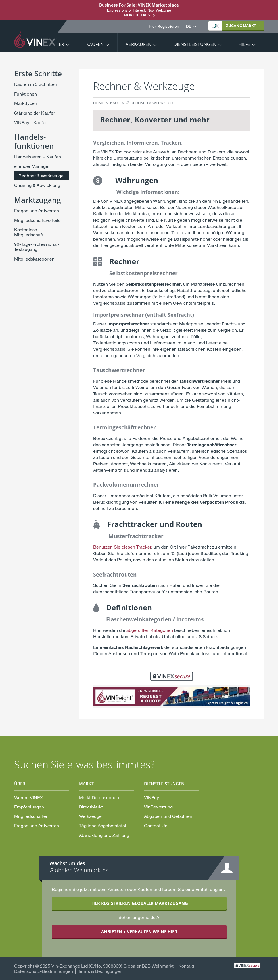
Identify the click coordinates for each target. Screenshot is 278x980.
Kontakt (186, 966)
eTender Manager (32, 166)
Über (58, 44)
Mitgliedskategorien (34, 259)
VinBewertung (158, 807)
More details (137, 15)
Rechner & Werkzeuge (41, 176)
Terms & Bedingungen (100, 971)
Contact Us (156, 825)
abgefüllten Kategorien (150, 630)
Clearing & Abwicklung (37, 185)
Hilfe (244, 44)
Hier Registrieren (164, 26)
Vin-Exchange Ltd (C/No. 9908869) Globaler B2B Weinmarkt (112, 966)
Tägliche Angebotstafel (103, 825)
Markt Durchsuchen (99, 797)
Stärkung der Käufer (35, 113)
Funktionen (26, 94)
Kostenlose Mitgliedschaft (29, 232)
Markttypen (26, 103)
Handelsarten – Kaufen (38, 157)
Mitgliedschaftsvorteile (37, 220)
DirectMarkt (91, 807)
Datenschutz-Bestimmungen (44, 971)
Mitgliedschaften (31, 816)
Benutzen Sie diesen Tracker (122, 547)
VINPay (151, 797)
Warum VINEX (29, 797)
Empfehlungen (29, 807)
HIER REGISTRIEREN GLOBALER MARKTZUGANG (139, 903)
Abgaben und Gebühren (168, 816)
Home (99, 103)
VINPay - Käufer (31, 122)
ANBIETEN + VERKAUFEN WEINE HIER (139, 932)
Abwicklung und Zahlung (104, 835)
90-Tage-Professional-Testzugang (37, 246)
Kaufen (95, 44)
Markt (234, 26)
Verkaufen (139, 44)
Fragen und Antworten (37, 210)
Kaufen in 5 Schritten (36, 84)
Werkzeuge (90, 816)
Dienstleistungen (195, 44)
